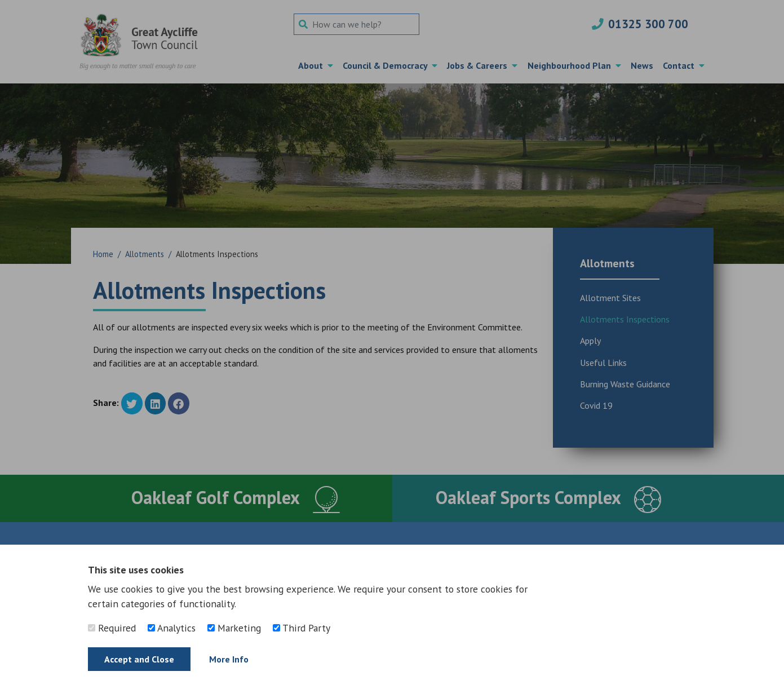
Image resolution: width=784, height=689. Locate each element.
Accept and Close (139, 659)
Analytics (172, 628)
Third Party (302, 628)
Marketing (234, 628)
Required (112, 628)
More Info (229, 659)
